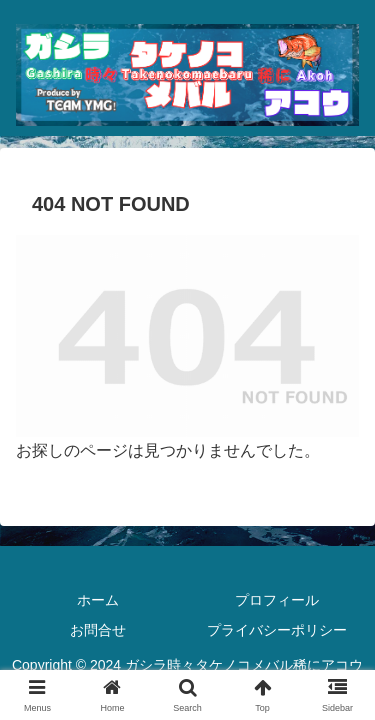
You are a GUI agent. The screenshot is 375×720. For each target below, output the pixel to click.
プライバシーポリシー (277, 630)
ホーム (98, 600)
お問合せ (98, 630)
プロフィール (277, 600)
